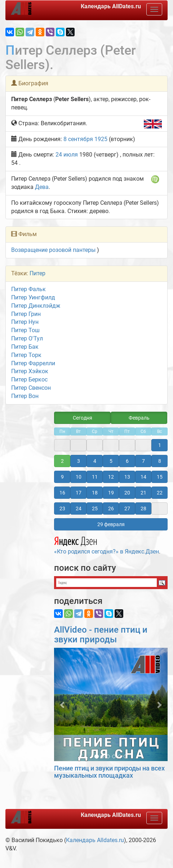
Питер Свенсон (31, 388)
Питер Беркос (29, 379)
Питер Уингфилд (33, 297)
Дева (42, 187)
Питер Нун (25, 322)
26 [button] (111, 508)
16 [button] (62, 493)
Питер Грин (26, 314)
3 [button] (79, 461)
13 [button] (127, 477)
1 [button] (160, 445)
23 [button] (62, 508)
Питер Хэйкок (30, 371)
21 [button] (143, 493)
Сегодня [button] (83, 418)
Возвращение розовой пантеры (53, 250)
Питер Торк (26, 355)
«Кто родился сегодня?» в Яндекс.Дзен (107, 544)
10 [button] (79, 477)
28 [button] (143, 508)
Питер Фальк (28, 289)
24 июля (67, 155)
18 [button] (95, 493)
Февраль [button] (139, 418)
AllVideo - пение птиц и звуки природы (101, 634)
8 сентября (78, 139)
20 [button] (127, 493)
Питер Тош (25, 330)
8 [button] (160, 461)
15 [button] (160, 477)
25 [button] (95, 508)
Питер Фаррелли (33, 363)
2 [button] (62, 461)
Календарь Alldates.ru (95, 840)
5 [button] (111, 461)
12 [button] (111, 477)
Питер (37, 273)
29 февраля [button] (111, 524)
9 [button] (62, 477)
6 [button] (127, 461)
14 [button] (143, 477)
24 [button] (79, 508)
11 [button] (95, 477)
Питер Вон (25, 396)
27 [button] (127, 508)
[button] (63, 704)
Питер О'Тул (27, 338)
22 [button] (160, 493)
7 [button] (143, 461)
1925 (101, 139)
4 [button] (95, 461)
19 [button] (111, 493)
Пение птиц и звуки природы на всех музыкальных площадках (109, 772)
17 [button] (79, 493)
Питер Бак (25, 347)
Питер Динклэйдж (36, 306)
